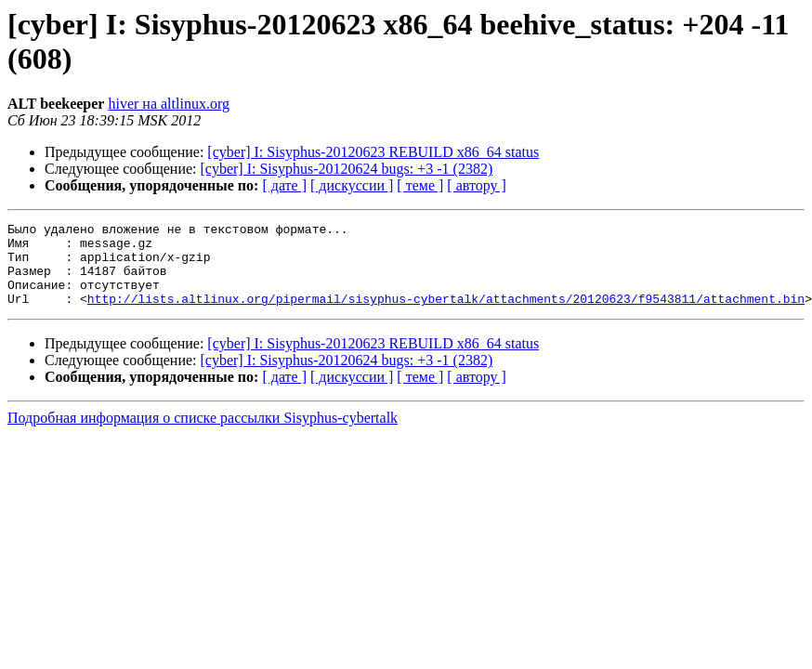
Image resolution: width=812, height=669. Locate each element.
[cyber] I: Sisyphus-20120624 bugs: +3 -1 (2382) (347, 169)
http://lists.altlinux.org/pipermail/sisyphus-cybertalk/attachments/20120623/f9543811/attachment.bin (446, 315)
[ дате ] (284, 185)
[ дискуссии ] (352, 185)
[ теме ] (420, 185)
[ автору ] (476, 185)
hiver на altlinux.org (168, 104)
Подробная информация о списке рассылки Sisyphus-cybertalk (203, 434)
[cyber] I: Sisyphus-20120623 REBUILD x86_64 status (373, 152)
